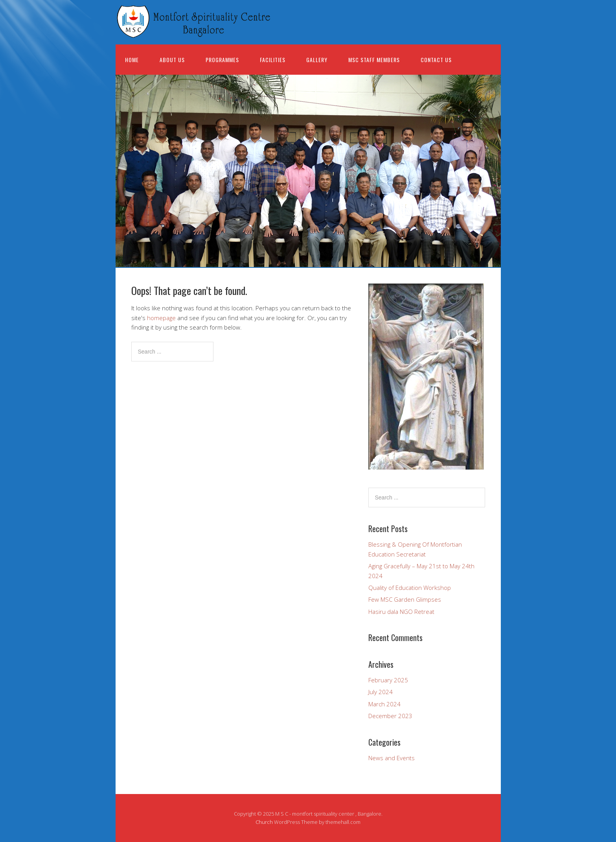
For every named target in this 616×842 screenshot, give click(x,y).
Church (264, 822)
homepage (161, 318)
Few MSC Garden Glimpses (405, 599)
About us (172, 60)
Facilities (273, 60)
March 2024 (384, 704)
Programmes (222, 60)
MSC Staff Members (374, 60)
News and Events (392, 758)
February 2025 (388, 680)
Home (132, 60)
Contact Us (436, 60)
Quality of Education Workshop (410, 588)
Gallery (317, 60)
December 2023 (390, 716)
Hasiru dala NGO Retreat (401, 612)
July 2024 (381, 692)
